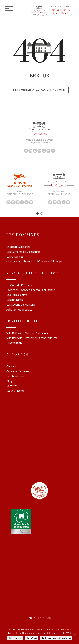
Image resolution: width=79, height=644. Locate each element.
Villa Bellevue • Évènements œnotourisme (32, 338)
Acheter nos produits (19, 310)
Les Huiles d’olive (17, 295)
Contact (11, 367)
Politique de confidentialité (56, 638)
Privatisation (14, 343)
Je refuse (32, 638)
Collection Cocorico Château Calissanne (31, 290)
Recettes (12, 386)
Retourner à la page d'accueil (40, 90)
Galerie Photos (15, 391)
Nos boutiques (15, 376)
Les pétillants (15, 300)
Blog (9, 381)
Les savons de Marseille (21, 305)
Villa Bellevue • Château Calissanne (28, 333)
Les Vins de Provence (19, 285)
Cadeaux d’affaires (18, 372)
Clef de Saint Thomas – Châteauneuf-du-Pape (34, 262)
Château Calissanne (18, 247)
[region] (39, 137)
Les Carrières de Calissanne (23, 252)
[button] (38, 214)
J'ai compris (15, 638)
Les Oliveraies (15, 257)
